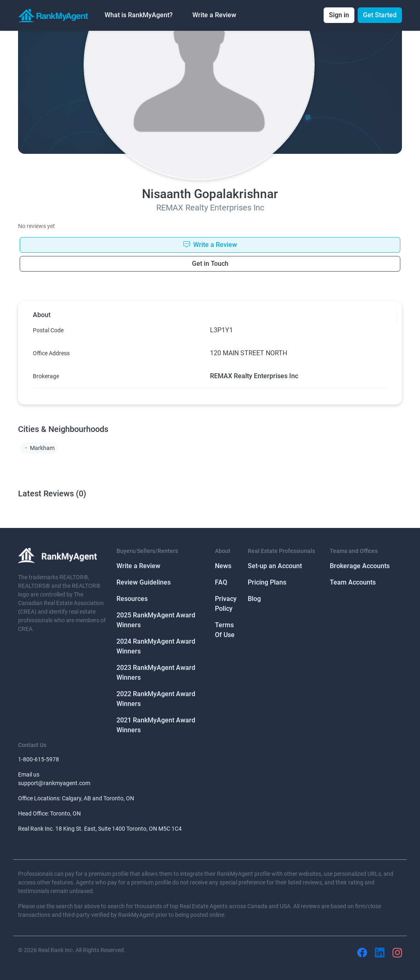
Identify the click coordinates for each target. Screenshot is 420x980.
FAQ (221, 582)
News (223, 566)
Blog (254, 599)
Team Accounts (353, 582)
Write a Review (214, 15)
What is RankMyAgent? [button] (139, 15)
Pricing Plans (267, 582)
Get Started (380, 15)
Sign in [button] (339, 15)
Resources (132, 599)
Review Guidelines (144, 582)
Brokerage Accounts (360, 566)
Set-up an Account (275, 566)
